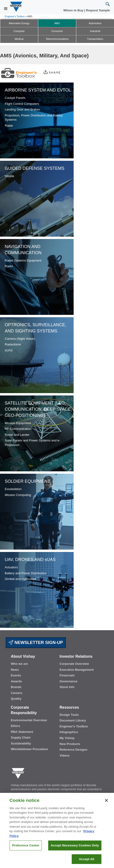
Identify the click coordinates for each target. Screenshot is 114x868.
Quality (16, 699)
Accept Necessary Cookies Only (75, 847)
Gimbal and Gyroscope (21, 579)
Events (16, 675)
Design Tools (69, 715)
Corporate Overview (74, 664)
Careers (17, 693)
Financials (67, 675)
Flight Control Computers (22, 104)
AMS (57, 23)
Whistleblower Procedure (29, 749)
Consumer (57, 31)
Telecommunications (57, 39)
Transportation (95, 39)
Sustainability (21, 743)
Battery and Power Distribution (26, 573)
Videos (65, 755)
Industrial (95, 31)
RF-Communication (18, 429)
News (15, 670)
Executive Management (77, 670)
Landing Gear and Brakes (22, 109)
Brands (16, 687)
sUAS (9, 350)
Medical (19, 39)
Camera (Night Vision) (20, 339)
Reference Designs (74, 750)
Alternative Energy (19, 23)
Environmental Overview (29, 720)
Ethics (16, 726)
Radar (9, 126)
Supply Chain (21, 737)
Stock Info (67, 687)
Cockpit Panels (15, 98)
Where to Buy (74, 10)
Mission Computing (18, 495)
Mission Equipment (18, 423)
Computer (19, 31)
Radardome (13, 344)
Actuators (11, 567)
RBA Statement (22, 732)
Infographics (69, 732)
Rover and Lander (17, 435)
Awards (17, 681)
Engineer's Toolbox (15, 16)
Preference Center (26, 847)
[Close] (106, 802)
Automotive (95, 23)
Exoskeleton (13, 489)
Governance (69, 681)
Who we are (19, 664)
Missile (9, 176)
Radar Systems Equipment (23, 260)
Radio (9, 266)
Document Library (73, 720)
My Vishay (67, 738)
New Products (70, 744)
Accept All (86, 861)
